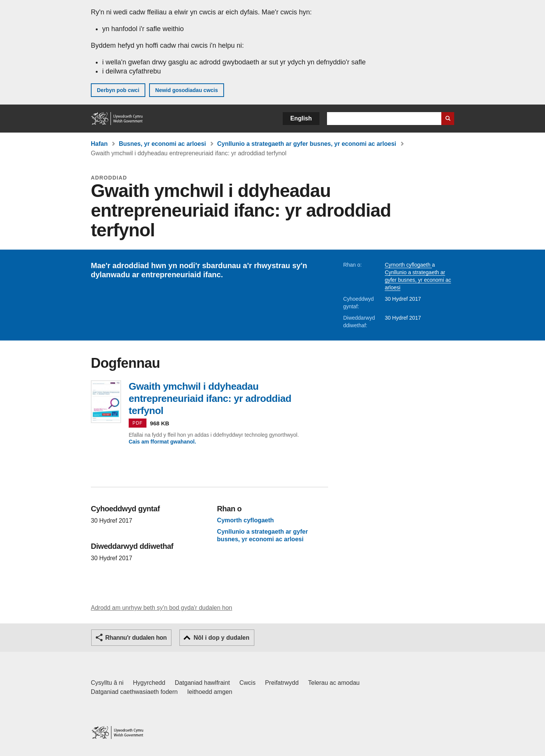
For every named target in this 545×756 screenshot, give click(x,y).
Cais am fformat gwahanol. (162, 442)
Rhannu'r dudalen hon (136, 638)
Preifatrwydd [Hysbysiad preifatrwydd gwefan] (282, 683)
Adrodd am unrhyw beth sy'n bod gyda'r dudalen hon (161, 608)
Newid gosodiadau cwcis (187, 90)
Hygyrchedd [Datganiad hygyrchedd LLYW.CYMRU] (149, 683)
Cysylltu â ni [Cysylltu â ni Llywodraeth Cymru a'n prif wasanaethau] (107, 683)
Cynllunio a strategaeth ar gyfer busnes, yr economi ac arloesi (307, 144)
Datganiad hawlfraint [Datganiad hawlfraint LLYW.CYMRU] (202, 683)
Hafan (99, 144)
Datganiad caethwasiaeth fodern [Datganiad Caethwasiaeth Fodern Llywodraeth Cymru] (134, 692)
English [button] (301, 118)
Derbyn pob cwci (118, 90)
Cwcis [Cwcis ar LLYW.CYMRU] (248, 683)
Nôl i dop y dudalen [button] (221, 638)
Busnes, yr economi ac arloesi (162, 144)
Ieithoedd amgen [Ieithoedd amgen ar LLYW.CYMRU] (210, 692)
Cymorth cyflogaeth (409, 265)
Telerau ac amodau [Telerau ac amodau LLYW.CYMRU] (334, 683)
